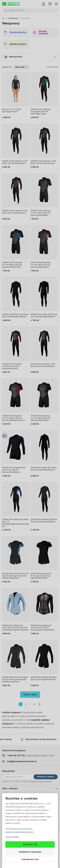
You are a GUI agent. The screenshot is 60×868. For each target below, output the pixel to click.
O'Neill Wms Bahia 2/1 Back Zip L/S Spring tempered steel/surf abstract (15, 679)
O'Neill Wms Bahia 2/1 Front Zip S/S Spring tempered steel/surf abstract (15, 576)
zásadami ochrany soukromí (41, 781)
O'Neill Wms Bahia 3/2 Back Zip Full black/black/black (44, 520)
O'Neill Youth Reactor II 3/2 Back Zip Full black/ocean (43, 162)
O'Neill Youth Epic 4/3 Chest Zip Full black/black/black (15, 315)
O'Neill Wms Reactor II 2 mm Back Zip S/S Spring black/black (41, 418)
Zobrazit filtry (13, 57)
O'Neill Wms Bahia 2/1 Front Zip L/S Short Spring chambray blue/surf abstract (15, 628)
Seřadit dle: (7, 67)
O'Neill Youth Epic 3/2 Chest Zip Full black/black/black (44, 315)
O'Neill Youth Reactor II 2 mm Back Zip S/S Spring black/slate (41, 213)
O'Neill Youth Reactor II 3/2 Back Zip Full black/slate (15, 162)
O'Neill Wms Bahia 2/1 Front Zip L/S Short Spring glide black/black (42, 628)
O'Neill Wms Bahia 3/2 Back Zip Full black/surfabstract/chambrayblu (16, 523)
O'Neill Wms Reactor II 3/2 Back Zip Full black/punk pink (12, 366)
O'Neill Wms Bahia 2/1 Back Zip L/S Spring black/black (44, 678)
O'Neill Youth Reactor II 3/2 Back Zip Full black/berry (15, 212)
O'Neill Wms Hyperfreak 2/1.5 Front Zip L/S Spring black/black (14, 470)
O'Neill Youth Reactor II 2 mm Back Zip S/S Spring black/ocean (12, 265)
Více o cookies (12, 837)
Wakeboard (13, 18)
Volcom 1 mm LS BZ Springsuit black (12, 110)
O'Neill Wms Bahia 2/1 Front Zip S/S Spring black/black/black (41, 576)
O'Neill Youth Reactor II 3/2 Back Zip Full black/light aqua (41, 111)
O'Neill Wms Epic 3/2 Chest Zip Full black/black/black (44, 469)
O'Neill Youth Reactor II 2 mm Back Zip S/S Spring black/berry (41, 265)
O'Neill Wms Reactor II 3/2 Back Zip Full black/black (43, 365)
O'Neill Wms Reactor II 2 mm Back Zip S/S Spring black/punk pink (14, 418)
